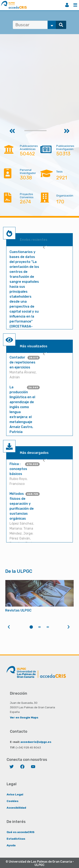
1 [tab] (31, 627)
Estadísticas (16, 839)
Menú (75, 5)
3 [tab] (48, 627)
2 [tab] (39, 627)
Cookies (13, 801)
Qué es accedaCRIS (21, 832)
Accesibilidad (16, 808)
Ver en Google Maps (24, 717)
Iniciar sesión (67, 5)
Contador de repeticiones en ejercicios (22, 362)
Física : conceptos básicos (18, 469)
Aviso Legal (15, 794)
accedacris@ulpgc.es (36, 742)
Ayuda (11, 845)
